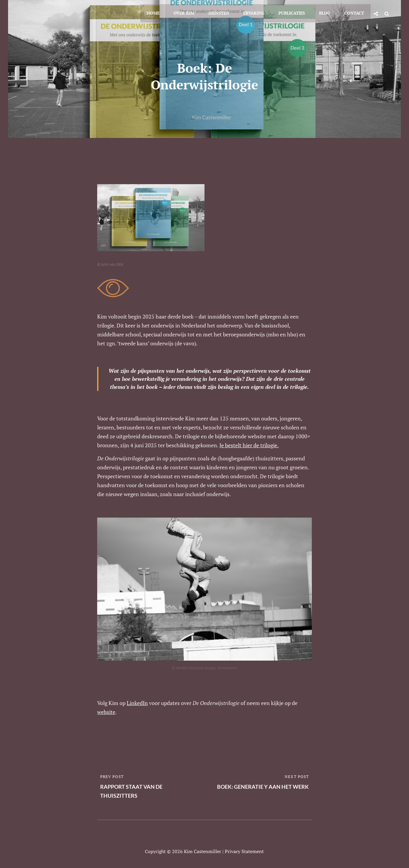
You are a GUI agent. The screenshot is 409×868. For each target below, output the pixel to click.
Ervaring (257, 12)
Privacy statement (244, 851)
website (106, 712)
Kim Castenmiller (203, 851)
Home (159, 12)
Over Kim (189, 12)
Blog (326, 12)
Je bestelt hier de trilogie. (249, 445)
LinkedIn (137, 703)
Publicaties (294, 12)
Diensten (223, 12)
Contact (355, 12)
